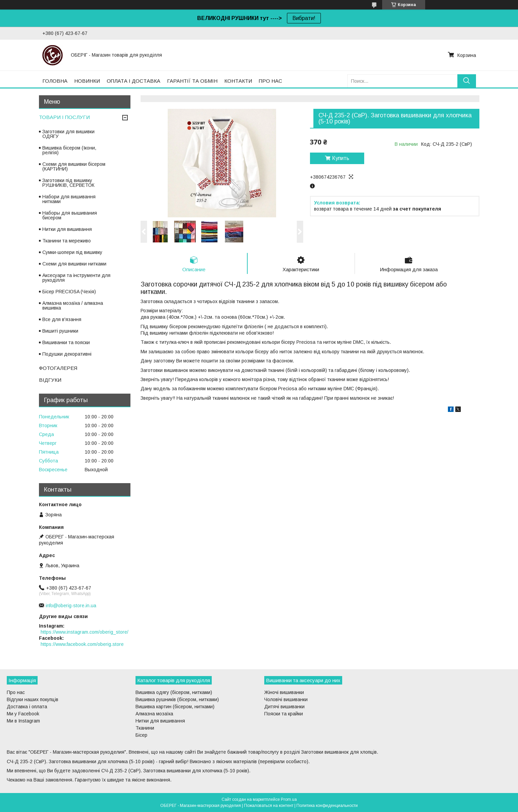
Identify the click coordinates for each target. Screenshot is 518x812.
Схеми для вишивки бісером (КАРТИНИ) (74, 166)
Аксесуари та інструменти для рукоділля (76, 278)
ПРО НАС (271, 81)
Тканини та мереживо (67, 241)
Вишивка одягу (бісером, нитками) (174, 692)
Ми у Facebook (23, 714)
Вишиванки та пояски (66, 342)
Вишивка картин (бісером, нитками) (175, 707)
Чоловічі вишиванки (286, 699)
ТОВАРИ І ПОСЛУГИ (64, 117)
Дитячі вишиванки (284, 707)
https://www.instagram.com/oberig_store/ (85, 632)
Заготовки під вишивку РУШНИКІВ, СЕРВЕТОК (68, 183)
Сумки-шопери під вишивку (72, 252)
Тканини (145, 728)
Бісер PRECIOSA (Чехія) (69, 292)
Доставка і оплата (27, 707)
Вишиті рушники (60, 331)
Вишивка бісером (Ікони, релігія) (69, 150)
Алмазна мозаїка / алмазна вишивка (73, 305)
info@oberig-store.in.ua (71, 606)
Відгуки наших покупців (33, 699)
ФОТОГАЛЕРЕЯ (58, 368)
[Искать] (467, 81)
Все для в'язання (62, 319)
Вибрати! (304, 18)
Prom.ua (289, 799)
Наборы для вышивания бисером (70, 215)
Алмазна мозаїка (154, 714)
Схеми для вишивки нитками (74, 264)
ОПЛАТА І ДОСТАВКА (133, 81)
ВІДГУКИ (50, 380)
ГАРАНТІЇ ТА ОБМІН (192, 81)
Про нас (16, 692)
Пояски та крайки (284, 714)
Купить (341, 158)
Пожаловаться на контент (269, 806)
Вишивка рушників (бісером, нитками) (177, 699)
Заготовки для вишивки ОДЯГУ (68, 134)
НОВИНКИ (87, 81)
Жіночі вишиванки (284, 692)
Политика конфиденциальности (327, 806)
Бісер (141, 735)
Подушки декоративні (67, 354)
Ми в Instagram (23, 721)
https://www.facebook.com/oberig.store (82, 644)
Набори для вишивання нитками (69, 199)
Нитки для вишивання (67, 229)
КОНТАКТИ (238, 81)
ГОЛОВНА (55, 81)
